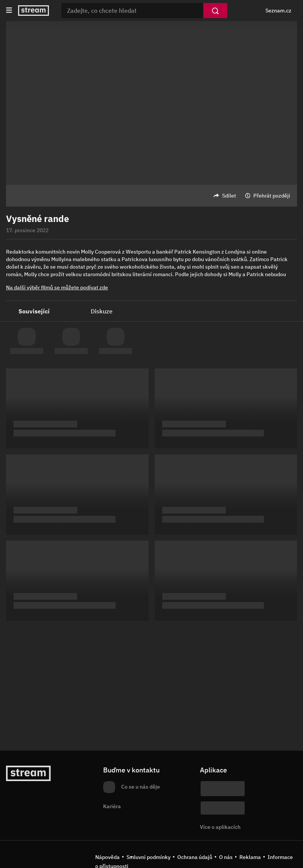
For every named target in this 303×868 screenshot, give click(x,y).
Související (34, 311)
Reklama (250, 857)
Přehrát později (272, 196)
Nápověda (107, 857)
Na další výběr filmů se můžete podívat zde (57, 287)
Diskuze (102, 311)
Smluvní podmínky (148, 857)
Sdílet (229, 196)
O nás (226, 857)
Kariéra (112, 806)
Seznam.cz (278, 11)
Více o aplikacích (220, 827)
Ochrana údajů (195, 857)
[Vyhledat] (215, 11)
